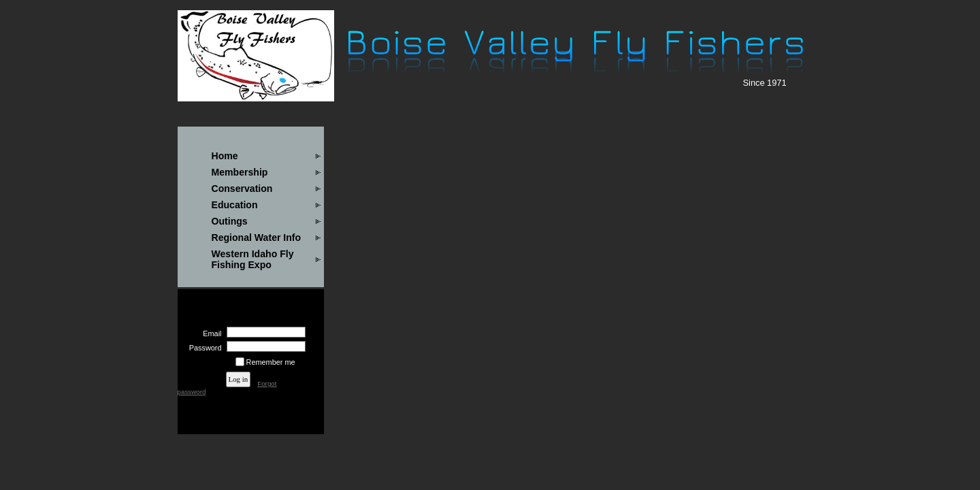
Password (202, 348)
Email (210, 333)
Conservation (242, 189)
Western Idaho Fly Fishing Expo (253, 259)
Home (225, 156)
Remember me (271, 362)
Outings (230, 221)
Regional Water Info (257, 238)
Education (235, 205)
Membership (240, 172)
